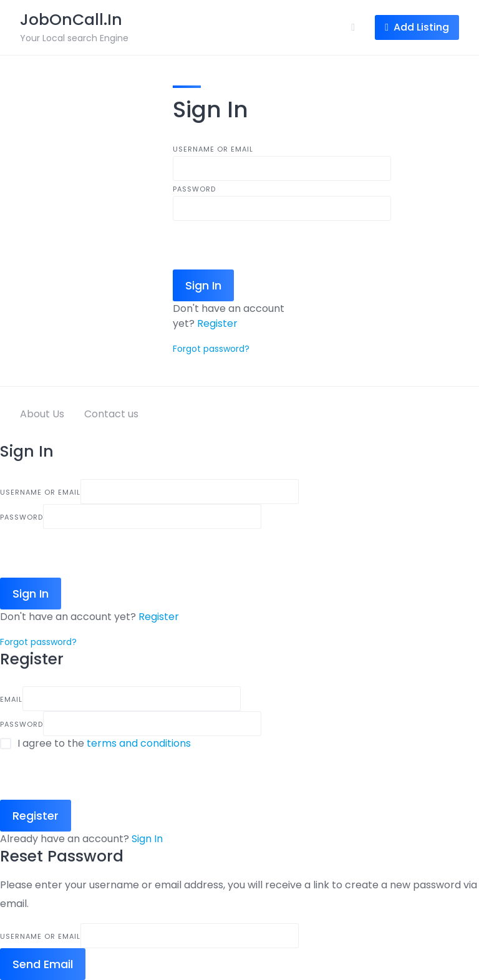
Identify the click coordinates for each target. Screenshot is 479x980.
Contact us (111, 414)
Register (217, 323)
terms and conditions (139, 743)
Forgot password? (211, 349)
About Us (42, 414)
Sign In (147, 839)
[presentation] (268, 245)
